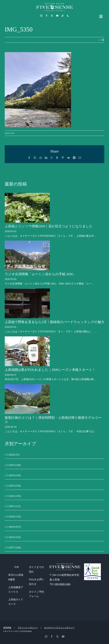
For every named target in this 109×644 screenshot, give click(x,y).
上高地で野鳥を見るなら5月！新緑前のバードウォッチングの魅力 (54, 322)
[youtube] (57, 16)
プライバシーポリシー (28, 628)
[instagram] (41, 16)
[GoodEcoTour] (92, 565)
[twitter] (52, 16)
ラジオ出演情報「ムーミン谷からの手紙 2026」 (40, 274)
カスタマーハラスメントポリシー (59, 628)
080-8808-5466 (63, 584)
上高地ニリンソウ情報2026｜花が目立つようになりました (49, 226)
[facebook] (47, 16)
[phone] (68, 16)
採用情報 (7, 628)
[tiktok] (63, 16)
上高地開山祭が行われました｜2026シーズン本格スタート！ (50, 370)
